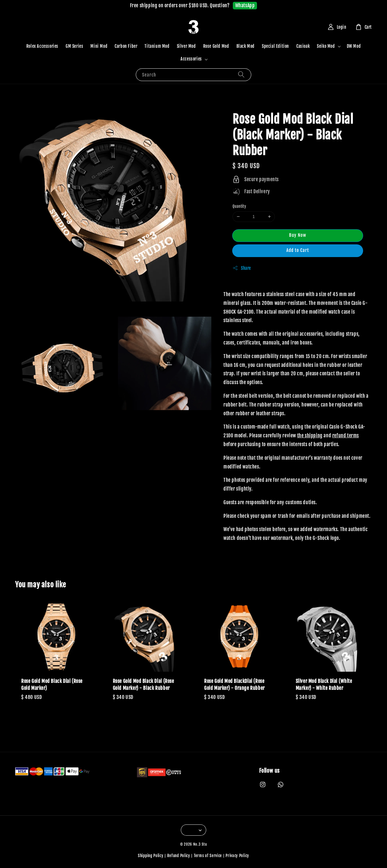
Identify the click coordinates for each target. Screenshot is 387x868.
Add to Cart (298, 250)
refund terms (346, 436)
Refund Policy (179, 856)
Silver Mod (186, 46)
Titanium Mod (157, 46)
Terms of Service (208, 856)
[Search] (241, 75)
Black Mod (246, 46)
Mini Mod (99, 46)
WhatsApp (245, 5)
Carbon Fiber (126, 46)
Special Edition (275, 46)
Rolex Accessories (42, 46)
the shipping (310, 436)
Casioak (303, 46)
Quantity (239, 206)
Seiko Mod (326, 46)
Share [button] (242, 268)
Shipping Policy (151, 856)
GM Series (74, 46)
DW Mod (354, 46)
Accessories (191, 59)
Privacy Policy (237, 856)
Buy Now (298, 235)
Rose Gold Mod (216, 46)
